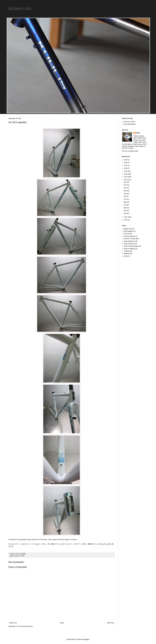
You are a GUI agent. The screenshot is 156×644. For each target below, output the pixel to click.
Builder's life (128, 229)
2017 (126, 165)
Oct (125, 188)
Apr (125, 205)
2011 (126, 217)
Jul (125, 196)
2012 (126, 180)
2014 (126, 174)
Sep (125, 191)
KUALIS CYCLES (19, 556)
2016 (126, 168)
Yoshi (138, 133)
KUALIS (126, 234)
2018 (126, 163)
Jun (125, 199)
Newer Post (13, 623)
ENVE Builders (129, 231)
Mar (125, 208)
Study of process (129, 244)
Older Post (110, 623)
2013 (126, 177)
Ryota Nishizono (129, 241)
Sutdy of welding (129, 249)
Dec (125, 182)
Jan (125, 213)
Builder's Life (20, 9)
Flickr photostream (130, 124)
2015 (126, 171)
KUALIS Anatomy (129, 236)
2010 (126, 220)
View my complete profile (130, 151)
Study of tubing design (131, 246)
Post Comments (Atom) (25, 626)
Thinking (126, 251)
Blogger (87, 639)
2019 (126, 160)
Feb (125, 211)
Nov (125, 185)
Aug (125, 194)
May (125, 202)
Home (62, 623)
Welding (126, 254)
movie (126, 256)
